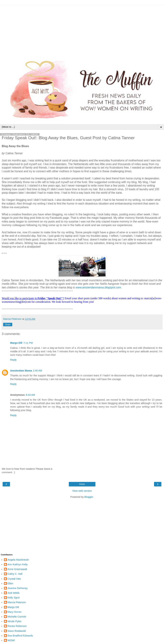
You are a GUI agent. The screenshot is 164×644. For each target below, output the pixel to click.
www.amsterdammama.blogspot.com (98, 287)
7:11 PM (28, 343)
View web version (82, 491)
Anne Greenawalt (17, 569)
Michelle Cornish (17, 617)
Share (8, 325)
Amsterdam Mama (21, 371)
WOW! (11, 640)
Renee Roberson (17, 626)
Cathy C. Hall (15, 574)
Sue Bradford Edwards (20, 636)
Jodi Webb (13, 593)
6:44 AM (30, 395)
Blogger (89, 497)
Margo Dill (16, 343)
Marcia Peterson (17, 602)
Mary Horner (15, 612)
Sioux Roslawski (17, 631)
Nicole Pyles (14, 621)
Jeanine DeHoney (18, 588)
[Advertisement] (82, 30)
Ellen (10, 583)
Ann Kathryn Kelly (18, 564)
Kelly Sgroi (14, 598)
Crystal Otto (14, 579)
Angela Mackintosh (18, 560)
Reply (13, 360)
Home (82, 484)
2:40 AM (38, 371)
